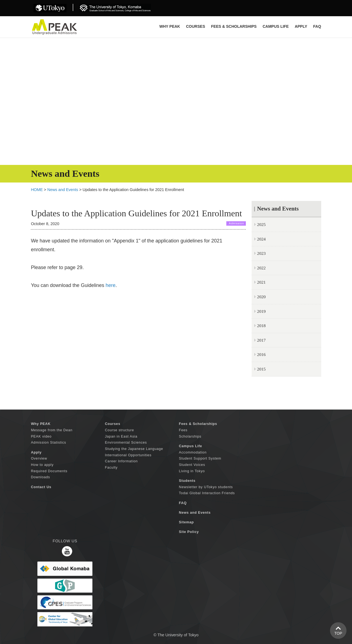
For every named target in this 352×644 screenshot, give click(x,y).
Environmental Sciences (126, 443)
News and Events (63, 190)
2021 (261, 282)
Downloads (40, 477)
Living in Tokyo (192, 471)
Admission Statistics (48, 443)
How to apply (42, 465)
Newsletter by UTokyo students (206, 487)
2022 (261, 268)
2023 (261, 253)
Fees (183, 430)
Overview (39, 458)
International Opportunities (128, 455)
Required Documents (49, 471)
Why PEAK (170, 26)
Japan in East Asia (121, 436)
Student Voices (192, 465)
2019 (261, 311)
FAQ (317, 26)
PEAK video (41, 436)
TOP (338, 633)
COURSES (195, 26)
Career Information (121, 461)
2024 (261, 239)
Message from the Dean (52, 430)
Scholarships (190, 436)
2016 (261, 354)
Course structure (119, 430)
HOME (37, 190)
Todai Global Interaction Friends (207, 493)
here (111, 285)
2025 (261, 224)
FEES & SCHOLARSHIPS (234, 26)
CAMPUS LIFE (276, 26)
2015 (261, 369)
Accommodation (193, 452)
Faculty (111, 468)
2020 (261, 297)
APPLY (301, 26)
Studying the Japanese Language (134, 449)
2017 (261, 340)
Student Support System (200, 458)
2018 (261, 326)
